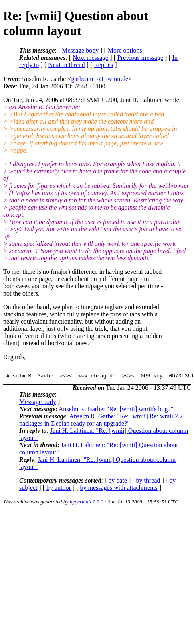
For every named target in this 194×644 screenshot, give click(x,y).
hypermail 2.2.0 (87, 504)
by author (59, 490)
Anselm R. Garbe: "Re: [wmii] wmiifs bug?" (116, 411)
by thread (148, 483)
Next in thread (67, 65)
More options (125, 50)
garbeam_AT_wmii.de (100, 79)
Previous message (140, 58)
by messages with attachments (119, 490)
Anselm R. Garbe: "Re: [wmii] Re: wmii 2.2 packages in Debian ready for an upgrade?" (101, 422)
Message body (80, 50)
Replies (103, 65)
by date (118, 483)
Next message (90, 58)
